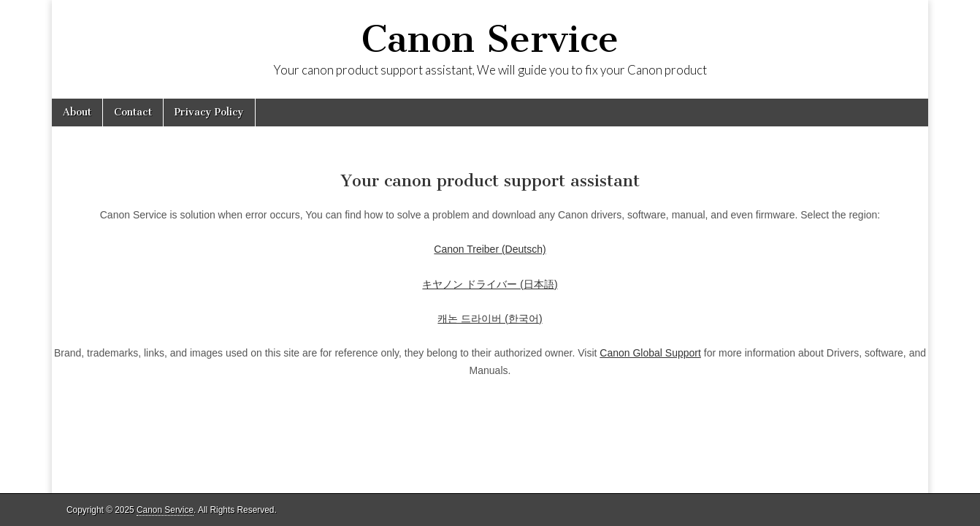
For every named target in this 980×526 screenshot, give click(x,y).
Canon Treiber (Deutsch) (490, 249)
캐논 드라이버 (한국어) (490, 319)
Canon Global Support (650, 353)
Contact (133, 112)
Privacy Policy (209, 112)
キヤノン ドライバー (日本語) (490, 284)
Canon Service (490, 39)
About (77, 112)
